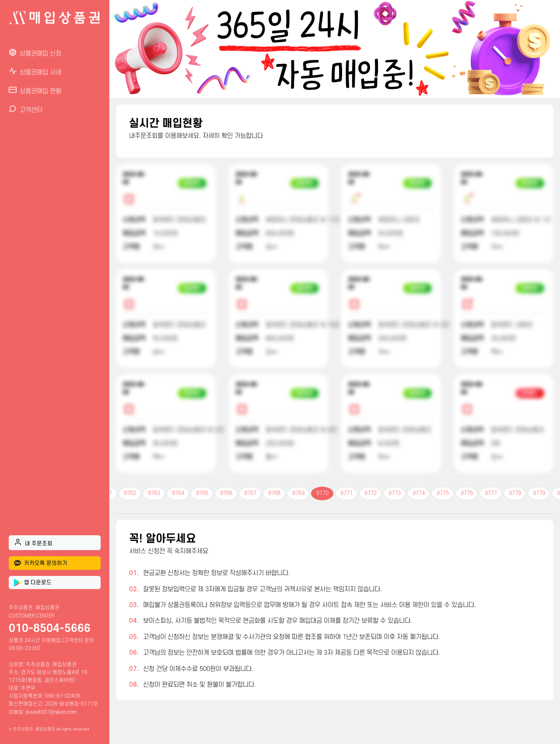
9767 (250, 493)
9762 (130, 493)
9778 (515, 493)
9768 (274, 493)
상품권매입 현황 (35, 90)
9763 (154, 493)
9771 (346, 493)
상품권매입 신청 (35, 53)
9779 (539, 493)
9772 (371, 493)
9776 (467, 493)
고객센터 (26, 109)
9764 (178, 493)
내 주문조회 (33, 542)
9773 (395, 493)
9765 (202, 493)
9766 (226, 493)
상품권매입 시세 (35, 72)
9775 (443, 493)
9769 (298, 493)
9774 (419, 493)
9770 (322, 493)
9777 (491, 493)
